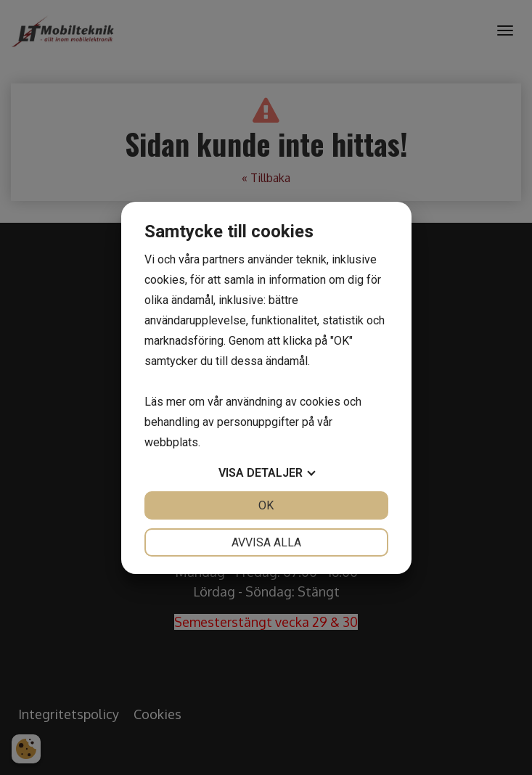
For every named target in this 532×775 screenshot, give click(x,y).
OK (266, 505)
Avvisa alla (266, 542)
